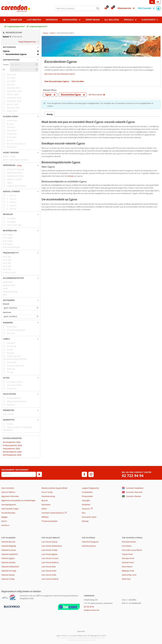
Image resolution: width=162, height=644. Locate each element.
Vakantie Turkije (8, 579)
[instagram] (91, 474)
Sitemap (85, 521)
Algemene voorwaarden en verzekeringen (18, 500)
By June (45, 500)
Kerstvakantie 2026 (12, 442)
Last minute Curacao (50, 558)
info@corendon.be (92, 610)
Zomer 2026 (16, 20)
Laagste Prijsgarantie (90, 488)
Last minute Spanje (49, 542)
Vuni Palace (127, 546)
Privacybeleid (87, 496)
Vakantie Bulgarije (9, 546)
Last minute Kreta (49, 571)
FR (158, 2)
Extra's (4, 521)
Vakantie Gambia (8, 562)
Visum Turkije (47, 492)
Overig (50, 114)
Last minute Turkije (49, 550)
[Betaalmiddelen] (12, 607)
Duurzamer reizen (89, 517)
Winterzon (52, 20)
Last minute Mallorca (50, 562)
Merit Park (126, 579)
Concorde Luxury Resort (132, 550)
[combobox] (78, 8)
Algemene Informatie (10, 496)
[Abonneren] (39, 474)
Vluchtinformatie (8, 513)
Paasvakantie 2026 (11, 449)
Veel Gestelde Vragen (10, 509)
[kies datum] (24, 65)
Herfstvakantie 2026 (12, 455)
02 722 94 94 (133, 476)
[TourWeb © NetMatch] (81, 631)
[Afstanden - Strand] (21, 308)
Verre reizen (92, 20)
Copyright (86, 500)
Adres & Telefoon (8, 492)
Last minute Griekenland (52, 546)
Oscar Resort (127, 567)
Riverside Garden (129, 542)
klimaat (71, 176)
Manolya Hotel (128, 558)
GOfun (44, 509)
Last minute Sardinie (50, 579)
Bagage (4, 517)
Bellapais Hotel (128, 571)
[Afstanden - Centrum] (21, 316)
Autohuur (5, 525)
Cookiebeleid (87, 492)
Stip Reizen (46, 505)
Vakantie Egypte (8, 558)
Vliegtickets (148, 20)
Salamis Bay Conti (129, 575)
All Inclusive (112, 20)
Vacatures (86, 509)
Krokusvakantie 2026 (12, 445)
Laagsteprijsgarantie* (16, 26)
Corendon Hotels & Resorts (53, 513)
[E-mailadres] (19, 474)
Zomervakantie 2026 (12, 452)
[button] (21, 47)
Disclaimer (86, 505)
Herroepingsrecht (9, 505)
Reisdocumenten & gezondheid (54, 488)
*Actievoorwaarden (50, 521)
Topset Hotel (127, 554)
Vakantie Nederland (10, 554)
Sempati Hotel (128, 562)
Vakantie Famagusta (90, 542)
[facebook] (84, 474)
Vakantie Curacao (9, 550)
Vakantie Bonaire (8, 542)
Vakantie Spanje (8, 575)
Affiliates (45, 517)
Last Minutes (34, 20)
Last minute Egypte (49, 554)
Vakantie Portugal (9, 571)
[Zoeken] (98, 8)
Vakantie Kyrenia (89, 546)
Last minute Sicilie (49, 575)
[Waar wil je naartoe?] (78, 8)
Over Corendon (8, 488)
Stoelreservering (48, 496)
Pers (84, 513)
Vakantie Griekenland (10, 567)
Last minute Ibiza (49, 567)
